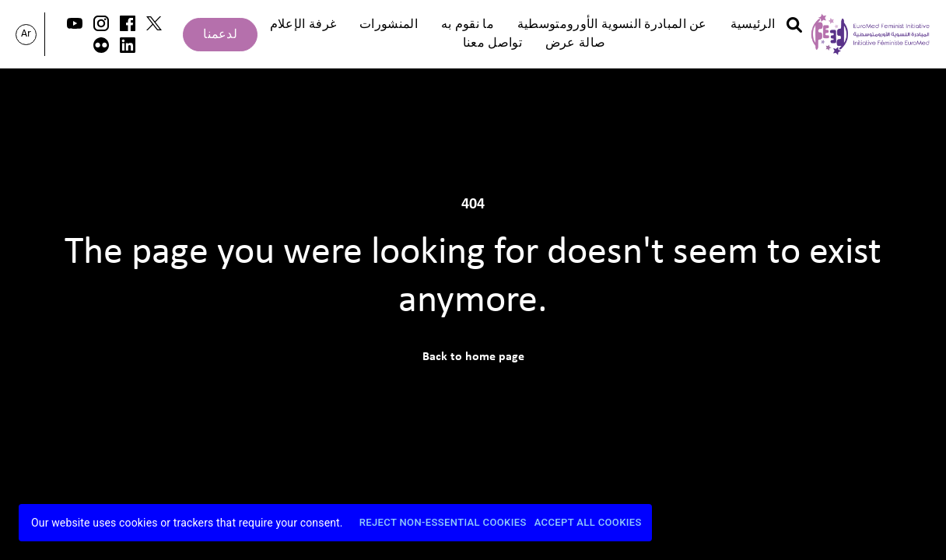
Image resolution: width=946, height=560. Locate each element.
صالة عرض (575, 44)
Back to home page (473, 357)
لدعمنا (220, 35)
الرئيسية (753, 25)
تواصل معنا (492, 44)
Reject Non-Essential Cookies (443, 523)
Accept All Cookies (588, 523)
